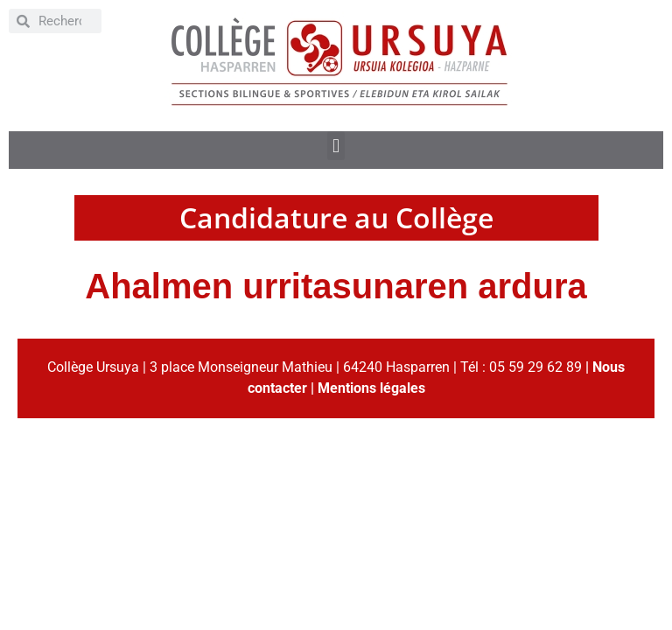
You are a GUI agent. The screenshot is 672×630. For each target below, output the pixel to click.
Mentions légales (371, 388)
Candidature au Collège (336, 217)
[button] (336, 146)
